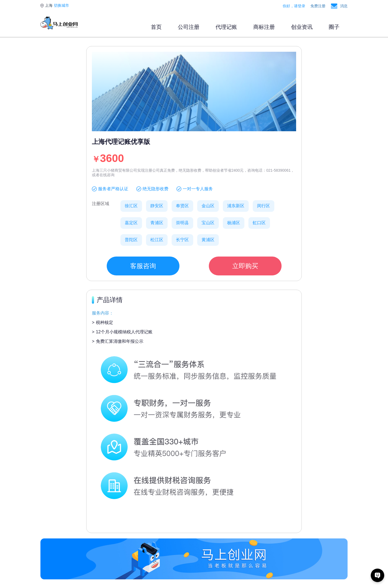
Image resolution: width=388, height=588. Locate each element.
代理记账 (226, 27)
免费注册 (318, 6)
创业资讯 (302, 27)
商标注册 (264, 27)
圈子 (334, 27)
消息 (344, 6)
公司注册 (189, 27)
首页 (156, 27)
